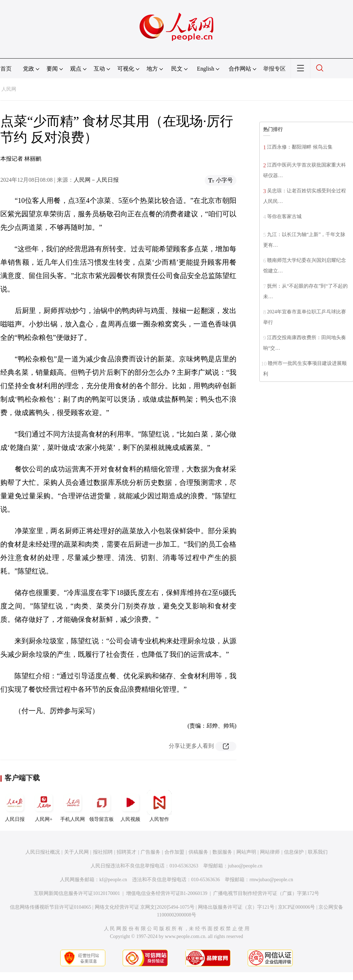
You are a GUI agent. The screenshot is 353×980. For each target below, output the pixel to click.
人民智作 (159, 806)
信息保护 (294, 852)
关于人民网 (76, 852)
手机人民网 (73, 806)
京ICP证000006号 (297, 907)
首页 (6, 69)
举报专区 (274, 69)
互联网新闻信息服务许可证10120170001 (77, 893)
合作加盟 (174, 852)
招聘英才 (126, 852)
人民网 (9, 89)
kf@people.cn (113, 880)
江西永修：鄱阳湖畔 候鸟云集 (300, 147)
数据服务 (222, 852)
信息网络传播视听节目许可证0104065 (51, 907)
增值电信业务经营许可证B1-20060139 (167, 893)
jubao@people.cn (245, 866)
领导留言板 (101, 806)
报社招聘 (103, 852)
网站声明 (246, 852)
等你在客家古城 (284, 217)
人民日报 (15, 806)
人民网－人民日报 (96, 180)
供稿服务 (198, 852)
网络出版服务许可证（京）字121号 (236, 907)
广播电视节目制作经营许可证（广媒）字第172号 (266, 893)
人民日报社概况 (43, 852)
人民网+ (44, 806)
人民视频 (130, 806)
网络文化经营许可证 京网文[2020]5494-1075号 (145, 907)
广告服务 (150, 852)
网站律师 (270, 852)
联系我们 (318, 852)
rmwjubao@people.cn (271, 880)
